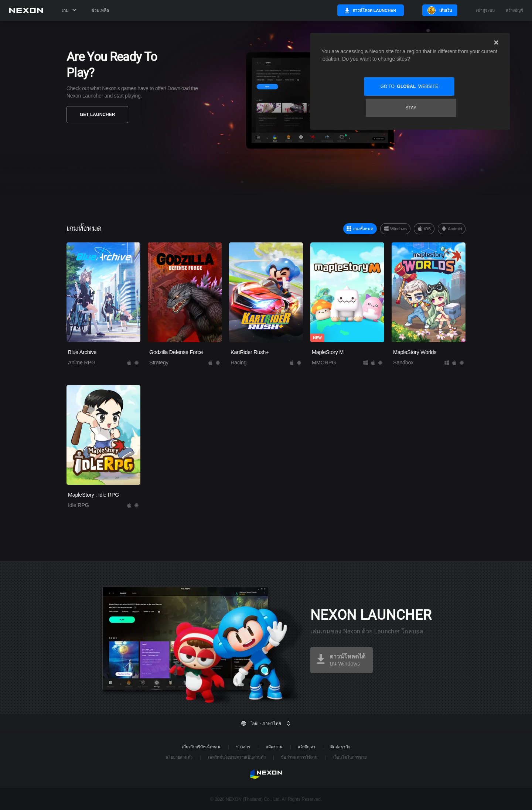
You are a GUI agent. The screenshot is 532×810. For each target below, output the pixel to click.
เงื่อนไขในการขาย (350, 757)
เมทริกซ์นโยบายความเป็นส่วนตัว (237, 757)
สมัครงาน (274, 747)
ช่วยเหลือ (100, 10)
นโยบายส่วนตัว (179, 757)
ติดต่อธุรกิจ (340, 747)
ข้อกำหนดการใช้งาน (299, 757)
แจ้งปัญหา (306, 747)
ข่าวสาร (243, 747)
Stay (456, 86)
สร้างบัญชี (514, 11)
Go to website (365, 86)
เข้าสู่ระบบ (485, 11)
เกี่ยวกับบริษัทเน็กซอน (201, 747)
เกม (69, 10)
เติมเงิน (446, 10)
